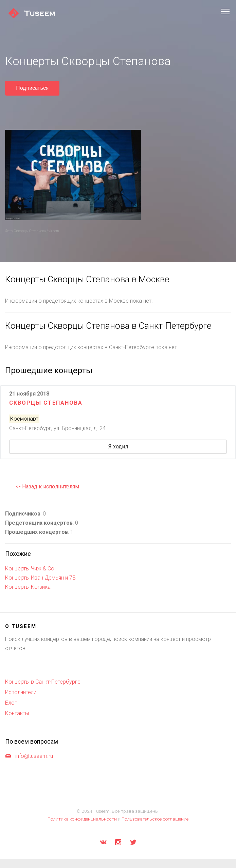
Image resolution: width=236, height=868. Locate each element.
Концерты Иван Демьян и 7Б (40, 578)
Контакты (17, 713)
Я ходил (118, 447)
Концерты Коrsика (28, 587)
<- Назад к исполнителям (47, 487)
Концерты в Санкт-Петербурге (43, 682)
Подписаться (32, 88)
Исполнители (21, 692)
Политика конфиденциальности (82, 819)
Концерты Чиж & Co (30, 569)
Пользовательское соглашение (155, 819)
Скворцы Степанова (46, 403)
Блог (11, 703)
